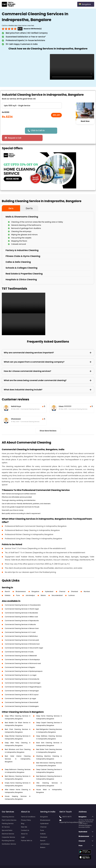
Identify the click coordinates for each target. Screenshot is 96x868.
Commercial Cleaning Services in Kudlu (19, 644)
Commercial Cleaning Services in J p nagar (21, 668)
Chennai (62, 584)
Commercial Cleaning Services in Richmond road (23, 656)
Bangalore (35, 584)
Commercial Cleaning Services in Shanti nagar (22, 602)
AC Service (6, 820)
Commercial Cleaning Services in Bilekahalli (21, 648)
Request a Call (68, 131)
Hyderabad (49, 584)
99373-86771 (67, 809)
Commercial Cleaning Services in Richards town (22, 637)
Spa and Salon (7, 823)
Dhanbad (74, 584)
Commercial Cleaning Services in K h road (20, 625)
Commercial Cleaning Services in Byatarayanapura (24, 664)
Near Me (24, 820)
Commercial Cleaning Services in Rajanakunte (22, 613)
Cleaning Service (8, 809)
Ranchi (7, 584)
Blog (23, 816)
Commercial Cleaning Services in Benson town (22, 621)
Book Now (85, 121)
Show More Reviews (48, 423)
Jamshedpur (30, 588)
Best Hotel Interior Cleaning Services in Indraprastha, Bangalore (18, 752)
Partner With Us (27, 833)
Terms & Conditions (28, 809)
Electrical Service (8, 826)
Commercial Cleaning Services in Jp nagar (20, 691)
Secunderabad (57, 588)
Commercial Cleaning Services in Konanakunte (22, 672)
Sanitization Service (9, 837)
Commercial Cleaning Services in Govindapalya (22, 652)
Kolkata (8, 588)
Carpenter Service (8, 830)
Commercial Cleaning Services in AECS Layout (22, 687)
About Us (24, 826)
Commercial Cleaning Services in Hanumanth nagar (24, 641)
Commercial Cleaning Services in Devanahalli (21, 695)
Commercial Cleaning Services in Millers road (21, 609)
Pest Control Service (9, 813)
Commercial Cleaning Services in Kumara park (22, 633)
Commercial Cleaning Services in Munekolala (21, 605)
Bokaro (43, 588)
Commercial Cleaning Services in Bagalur (20, 660)
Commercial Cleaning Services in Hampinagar (22, 683)
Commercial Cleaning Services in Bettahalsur (21, 629)
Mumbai (87, 584)
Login (23, 830)
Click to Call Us (38, 130)
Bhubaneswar (21, 584)
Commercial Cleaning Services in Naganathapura (23, 679)
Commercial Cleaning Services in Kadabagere (22, 699)
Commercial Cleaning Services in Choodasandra (23, 598)
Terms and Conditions (85, 862)
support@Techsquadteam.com (71, 815)
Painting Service (8, 816)
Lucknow (72, 588)
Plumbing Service (8, 833)
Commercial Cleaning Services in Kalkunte (20, 617)
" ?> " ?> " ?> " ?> (32, 106)
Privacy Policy (26, 813)
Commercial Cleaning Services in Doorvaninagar (23, 676)
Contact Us (25, 823)
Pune (18, 588)
